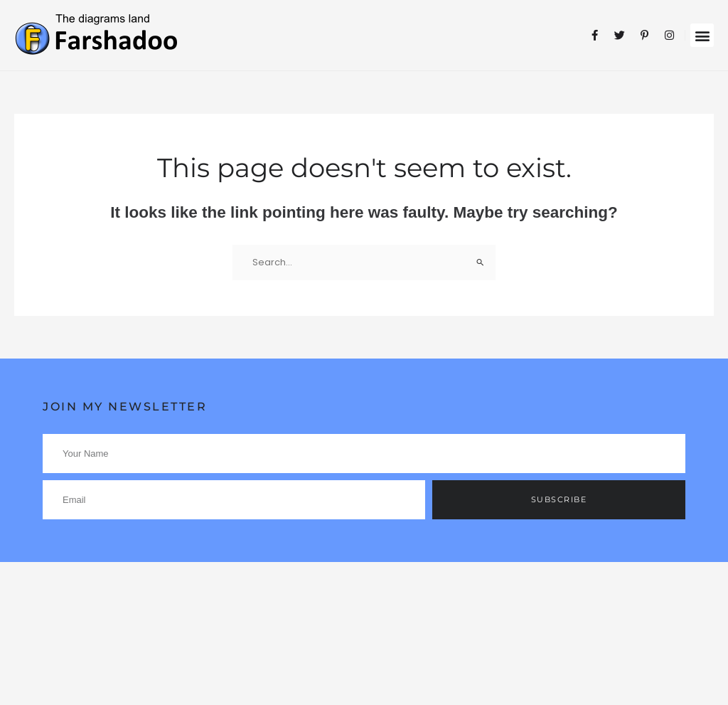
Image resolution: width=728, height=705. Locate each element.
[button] (702, 35)
